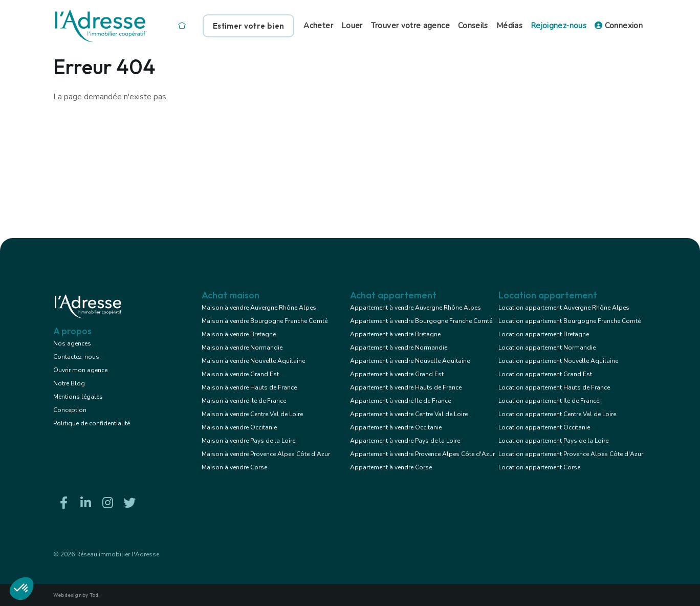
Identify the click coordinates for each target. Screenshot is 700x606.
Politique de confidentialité (92, 423)
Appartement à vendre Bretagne (395, 334)
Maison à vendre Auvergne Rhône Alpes (259, 308)
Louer (352, 26)
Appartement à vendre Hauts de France (406, 387)
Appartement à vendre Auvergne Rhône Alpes (415, 308)
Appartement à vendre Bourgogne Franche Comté (421, 321)
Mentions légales (78, 397)
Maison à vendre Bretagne (239, 334)
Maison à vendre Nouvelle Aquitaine (253, 361)
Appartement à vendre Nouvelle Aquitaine (410, 361)
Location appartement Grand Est (545, 374)
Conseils (473, 26)
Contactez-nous (76, 357)
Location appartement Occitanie (544, 427)
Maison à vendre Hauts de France (249, 387)
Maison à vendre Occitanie (239, 427)
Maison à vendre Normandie (242, 348)
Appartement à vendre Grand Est (397, 374)
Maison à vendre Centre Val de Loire (252, 414)
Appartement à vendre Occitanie (396, 427)
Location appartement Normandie (547, 348)
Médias (509, 26)
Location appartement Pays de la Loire (553, 441)
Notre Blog (69, 383)
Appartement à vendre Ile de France (400, 401)
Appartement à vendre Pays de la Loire (405, 441)
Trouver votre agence (410, 26)
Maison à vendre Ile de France (244, 401)
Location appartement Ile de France (549, 401)
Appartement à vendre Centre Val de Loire (409, 414)
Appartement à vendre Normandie (399, 348)
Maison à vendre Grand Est (240, 374)
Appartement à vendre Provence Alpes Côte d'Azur (422, 454)
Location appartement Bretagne (544, 334)
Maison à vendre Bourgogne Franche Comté (265, 321)
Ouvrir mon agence (80, 370)
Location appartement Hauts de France (554, 387)
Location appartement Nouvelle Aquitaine (558, 361)
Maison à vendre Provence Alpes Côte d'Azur (266, 454)
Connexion (619, 26)
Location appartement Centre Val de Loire (557, 414)
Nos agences (72, 343)
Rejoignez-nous (559, 26)
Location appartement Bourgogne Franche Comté (570, 321)
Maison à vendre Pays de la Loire (248, 441)
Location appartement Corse (539, 467)
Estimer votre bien (248, 26)
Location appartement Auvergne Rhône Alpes (564, 308)
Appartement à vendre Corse (391, 467)
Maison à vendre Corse (234, 467)
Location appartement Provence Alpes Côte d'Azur (571, 454)
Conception (70, 410)
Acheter (318, 26)
